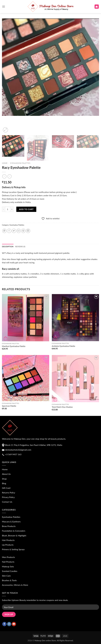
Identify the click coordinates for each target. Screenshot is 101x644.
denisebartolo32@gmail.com (18, 450)
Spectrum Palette (9, 406)
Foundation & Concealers (14, 531)
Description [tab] (8, 247)
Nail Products (8, 562)
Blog (4, 483)
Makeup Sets (8, 566)
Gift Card (6, 488)
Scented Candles (10, 571)
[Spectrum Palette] (26, 378)
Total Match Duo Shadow (62, 407)
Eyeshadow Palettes (20, 163)
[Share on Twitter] (14, 231)
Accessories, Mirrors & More (15, 585)
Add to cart (26, 209)
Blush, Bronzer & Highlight (14, 535)
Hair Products (8, 540)
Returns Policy (9, 493)
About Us (6, 474)
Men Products (8, 557)
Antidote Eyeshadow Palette (64, 346)
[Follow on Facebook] (4, 624)
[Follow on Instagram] (9, 624)
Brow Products (9, 526)
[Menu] (4, 7)
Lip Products (8, 545)
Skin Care (6, 576)
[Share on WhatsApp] (4, 231)
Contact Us (7, 502)
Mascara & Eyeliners (11, 522)
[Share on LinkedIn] (28, 231)
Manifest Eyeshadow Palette (14, 346)
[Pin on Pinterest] (23, 231)
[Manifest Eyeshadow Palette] (26, 318)
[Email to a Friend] (19, 231)
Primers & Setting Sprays (13, 549)
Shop (4, 479)
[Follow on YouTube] (14, 624)
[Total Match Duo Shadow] (75, 379)
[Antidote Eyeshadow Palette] (75, 318)
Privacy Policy (8, 497)
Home (5, 163)
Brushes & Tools (9, 580)
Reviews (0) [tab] (20, 247)
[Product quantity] (8, 209)
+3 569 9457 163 (13, 454)
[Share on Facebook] (9, 231)
